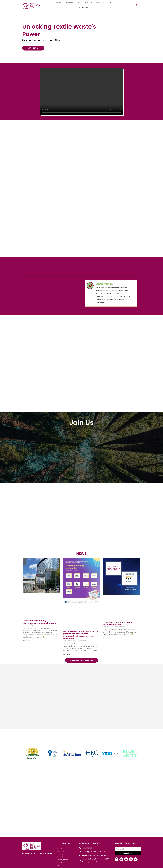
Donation (100, 3)
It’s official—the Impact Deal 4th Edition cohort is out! (119, 623)
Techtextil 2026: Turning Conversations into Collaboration (40, 622)
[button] (25, 752)
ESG (109, 3)
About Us (58, 3)
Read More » (27, 641)
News (79, 3)
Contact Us (83, 8)
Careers (89, 3)
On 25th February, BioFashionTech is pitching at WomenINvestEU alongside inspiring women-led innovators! (81, 635)
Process (70, 3)
